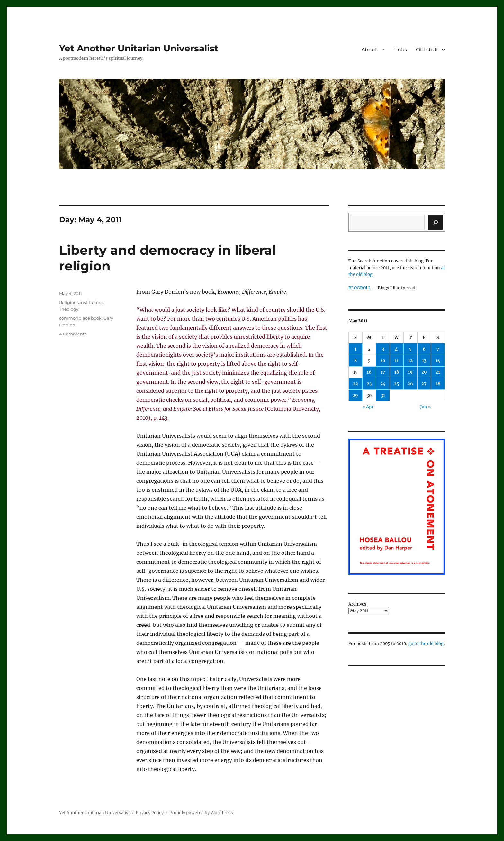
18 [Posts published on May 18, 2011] (397, 372)
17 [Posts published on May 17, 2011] (383, 372)
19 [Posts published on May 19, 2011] (410, 372)
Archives (357, 604)
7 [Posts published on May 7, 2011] (438, 349)
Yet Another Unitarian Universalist (139, 48)
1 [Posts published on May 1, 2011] (355, 349)
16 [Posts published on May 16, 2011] (369, 372)
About (369, 50)
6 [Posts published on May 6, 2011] (424, 349)
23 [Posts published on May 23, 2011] (369, 384)
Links (400, 50)
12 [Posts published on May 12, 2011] (410, 361)
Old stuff (427, 50)
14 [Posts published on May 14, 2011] (438, 361)
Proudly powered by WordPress (201, 813)
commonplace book (80, 318)
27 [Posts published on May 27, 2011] (424, 384)
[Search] (436, 222)
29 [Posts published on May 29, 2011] (355, 395)
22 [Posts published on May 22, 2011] (355, 384)
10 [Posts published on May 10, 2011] (383, 361)
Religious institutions (81, 302)
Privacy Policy (150, 813)
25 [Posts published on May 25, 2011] (397, 384)
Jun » (426, 407)
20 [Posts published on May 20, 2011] (424, 372)
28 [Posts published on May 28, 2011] (438, 384)
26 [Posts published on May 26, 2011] (410, 384)
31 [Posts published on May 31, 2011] (383, 395)
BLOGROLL (360, 288)
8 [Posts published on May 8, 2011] (355, 361)
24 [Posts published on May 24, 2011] (383, 384)
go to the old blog (426, 644)
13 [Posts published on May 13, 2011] (424, 361)
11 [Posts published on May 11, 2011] (397, 361)
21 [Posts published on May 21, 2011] (438, 372)
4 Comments (73, 334)
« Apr (368, 407)
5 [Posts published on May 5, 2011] (410, 349)
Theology (69, 309)
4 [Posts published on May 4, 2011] (396, 349)
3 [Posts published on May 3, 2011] (383, 349)
